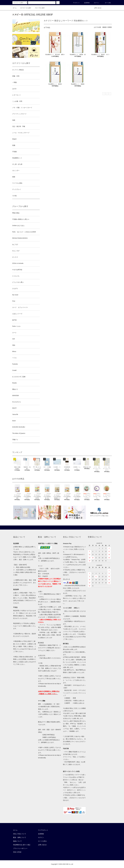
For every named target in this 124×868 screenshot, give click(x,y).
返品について (17, 841)
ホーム (15, 8)
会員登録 (86, 3)
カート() (107, 3)
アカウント (75, 3)
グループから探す (39, 8)
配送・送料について (20, 837)
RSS (15, 852)
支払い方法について (20, 834)
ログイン (95, 3)
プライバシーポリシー (20, 848)
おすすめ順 (97, 27)
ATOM (19, 852)
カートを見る (42, 841)
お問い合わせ (96, 8)
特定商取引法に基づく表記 (22, 845)
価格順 (105, 27)
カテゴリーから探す (24, 8)
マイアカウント (43, 830)
